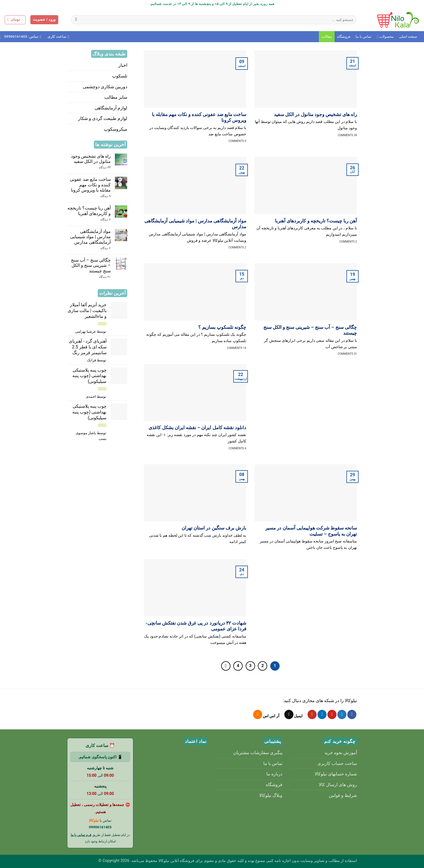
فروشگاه (344, 37)
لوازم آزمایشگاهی (111, 108)
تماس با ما (363, 37)
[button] (44, 20)
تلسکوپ (120, 76)
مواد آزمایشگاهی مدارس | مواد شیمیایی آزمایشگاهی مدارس (195, 224)
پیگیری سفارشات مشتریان (258, 753)
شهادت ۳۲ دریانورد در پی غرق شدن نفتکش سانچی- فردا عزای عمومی (196, 626)
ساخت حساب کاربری (337, 763)
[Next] (226, 666)
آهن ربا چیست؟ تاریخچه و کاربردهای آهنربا (316, 221)
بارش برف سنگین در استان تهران (214, 528)
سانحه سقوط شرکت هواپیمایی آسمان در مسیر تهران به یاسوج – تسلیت (311, 531)
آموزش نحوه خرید (341, 753)
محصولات (385, 37)
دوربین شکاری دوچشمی (105, 87)
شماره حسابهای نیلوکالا (336, 774)
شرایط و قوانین (343, 795)
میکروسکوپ (116, 129)
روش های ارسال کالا (338, 785)
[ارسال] (76, 20)
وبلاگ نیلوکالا (271, 795)
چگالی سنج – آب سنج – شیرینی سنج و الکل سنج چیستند (310, 330)
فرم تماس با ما (81, 835)
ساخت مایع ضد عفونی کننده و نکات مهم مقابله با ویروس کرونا (199, 118)
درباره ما (274, 774)
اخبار (123, 65)
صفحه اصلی (408, 37)
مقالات (327, 37)
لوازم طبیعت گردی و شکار (103, 118)
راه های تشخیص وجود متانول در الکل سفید (315, 115)
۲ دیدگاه (100, 220)
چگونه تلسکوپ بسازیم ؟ (222, 327)
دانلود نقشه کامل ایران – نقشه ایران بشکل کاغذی (197, 428)
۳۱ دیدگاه (100, 277)
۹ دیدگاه (101, 196)
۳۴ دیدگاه (100, 167)
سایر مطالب (116, 97)
